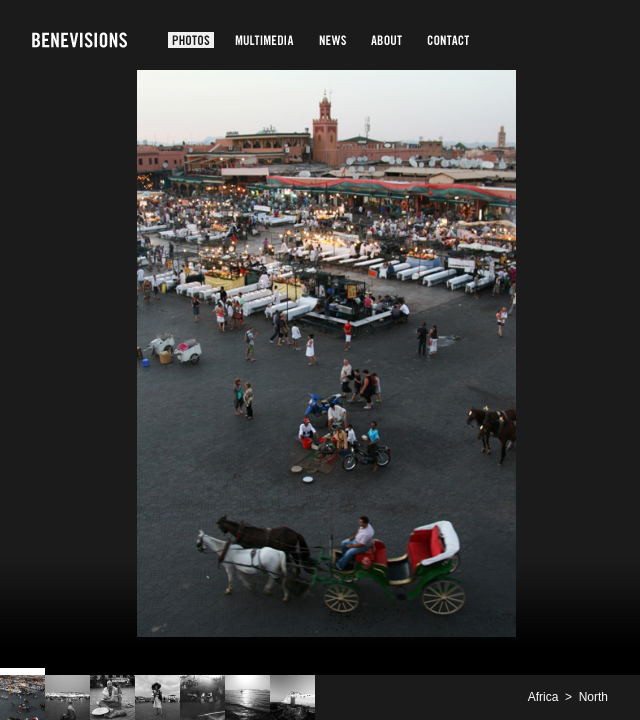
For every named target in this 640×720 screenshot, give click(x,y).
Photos (191, 40)
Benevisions (79, 40)
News (332, 40)
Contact (448, 40)
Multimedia (264, 40)
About (386, 40)
